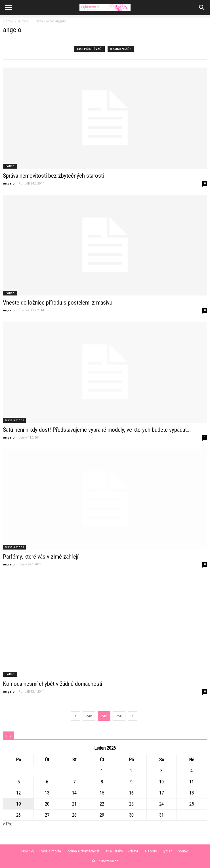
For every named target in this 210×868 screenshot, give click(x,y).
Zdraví (133, 851)
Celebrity (150, 851)
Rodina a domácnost (82, 851)
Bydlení (10, 166)
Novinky (28, 851)
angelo (9, 183)
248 (89, 716)
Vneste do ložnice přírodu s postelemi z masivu (58, 303)
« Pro (8, 824)
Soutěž (183, 851)
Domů (8, 21)
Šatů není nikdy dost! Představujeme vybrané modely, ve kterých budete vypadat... (97, 430)
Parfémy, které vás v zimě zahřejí (41, 557)
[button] (202, 8)
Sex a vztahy (113, 851)
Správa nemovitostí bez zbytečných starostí (53, 176)
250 (119, 716)
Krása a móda (14, 420)
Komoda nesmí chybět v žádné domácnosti (52, 684)
